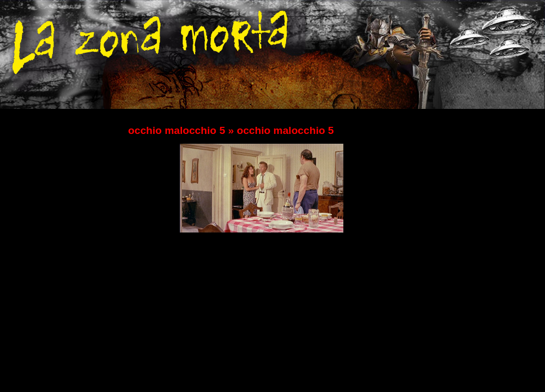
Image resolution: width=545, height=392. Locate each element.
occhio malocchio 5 (177, 130)
